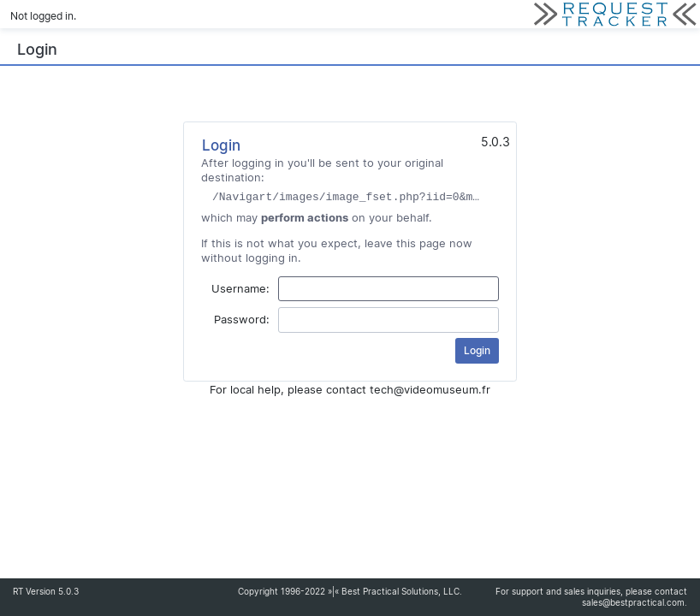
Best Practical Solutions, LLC (400, 592)
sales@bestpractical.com (633, 603)
